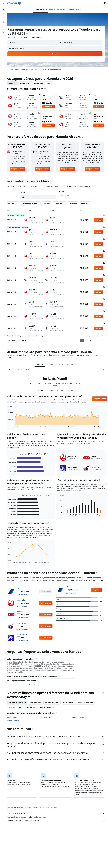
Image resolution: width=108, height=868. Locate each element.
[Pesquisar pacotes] (3, 22)
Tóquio (42, 69)
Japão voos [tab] (36, 704)
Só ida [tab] (54, 83)
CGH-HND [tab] (73, 356)
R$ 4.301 (33, 33)
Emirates (25, 608)
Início (12, 69)
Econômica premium (81, 714)
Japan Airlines (26, 597)
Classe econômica (18, 717)
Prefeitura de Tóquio (32, 69)
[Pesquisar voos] (3, 9)
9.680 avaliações (27, 637)
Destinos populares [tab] (57, 699)
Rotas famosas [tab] (73, 699)
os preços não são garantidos (53, 804)
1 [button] (82, 333)
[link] (22, 169)
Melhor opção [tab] (30, 83)
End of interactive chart (12, 420)
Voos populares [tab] (41, 699)
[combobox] (42, 38)
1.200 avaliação (27, 591)
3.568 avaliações (27, 614)
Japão (22, 69)
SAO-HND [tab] (43, 356)
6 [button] (99, 333)
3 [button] (90, 333)
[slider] (93, 198)
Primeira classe (17, 714)
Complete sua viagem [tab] (52, 704)
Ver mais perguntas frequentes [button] (44, 681)
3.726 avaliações (27, 626)
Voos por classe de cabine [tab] (22, 699)
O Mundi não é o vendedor (59, 810)
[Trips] (3, 32)
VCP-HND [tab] (63, 356)
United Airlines (27, 631)
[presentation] (41, 34)
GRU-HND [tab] (53, 356)
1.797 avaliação (27, 603)
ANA (23, 585)
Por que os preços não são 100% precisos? (59, 817)
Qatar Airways (27, 620)
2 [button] (86, 333)
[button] (3, 3)
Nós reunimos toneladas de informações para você (59, 814)
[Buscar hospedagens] (3, 14)
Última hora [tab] (44, 83)
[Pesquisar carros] (3, 18)
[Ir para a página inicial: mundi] (14, 3)
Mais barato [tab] (17, 83)
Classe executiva (48, 714)
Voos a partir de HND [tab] (20, 704)
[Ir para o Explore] (3, 27)
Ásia (17, 69)
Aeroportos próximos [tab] (90, 699)
